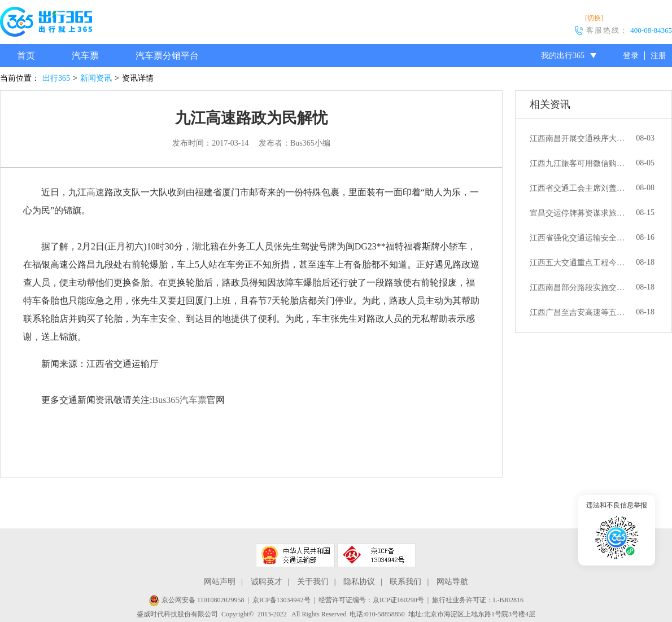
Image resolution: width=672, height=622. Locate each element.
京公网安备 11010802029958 (197, 600)
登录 (631, 56)
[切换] (594, 18)
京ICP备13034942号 (282, 600)
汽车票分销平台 (167, 56)
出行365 (56, 78)
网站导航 (452, 582)
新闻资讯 (96, 78)
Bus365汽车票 (179, 400)
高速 (95, 192)
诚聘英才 (267, 582)
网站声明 (220, 582)
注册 (658, 56)
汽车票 (85, 56)
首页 (26, 56)
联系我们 (405, 582)
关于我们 (313, 582)
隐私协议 (359, 582)
